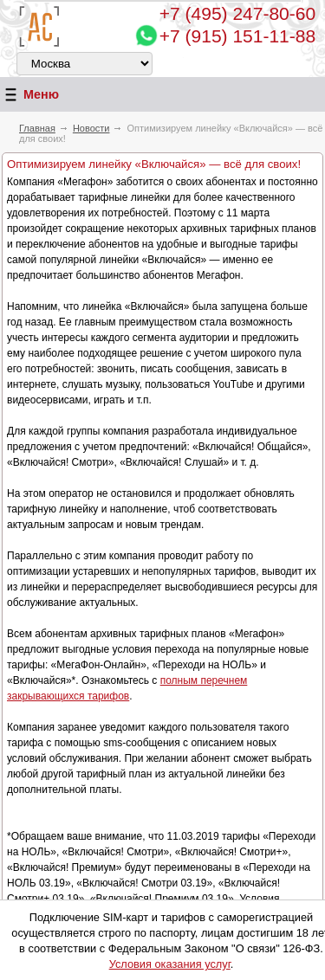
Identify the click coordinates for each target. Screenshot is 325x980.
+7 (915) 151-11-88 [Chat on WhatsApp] (237, 36)
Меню (29, 95)
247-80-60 (237, 13)
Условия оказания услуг (170, 964)
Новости (91, 128)
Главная (37, 128)
